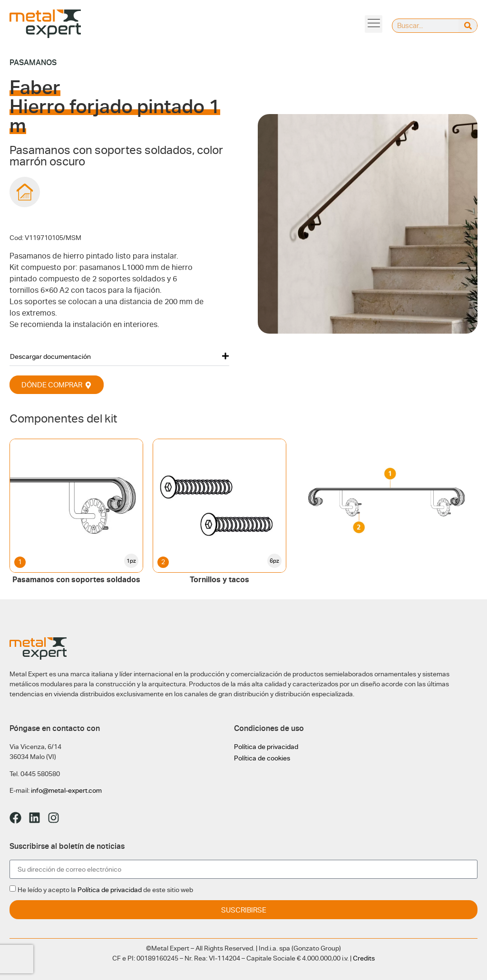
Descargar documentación (50, 356)
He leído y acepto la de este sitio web (105, 890)
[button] (119, 356)
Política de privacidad (266, 747)
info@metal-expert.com (66, 790)
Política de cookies (262, 758)
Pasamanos (33, 62)
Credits (364, 958)
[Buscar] (468, 26)
